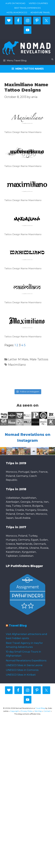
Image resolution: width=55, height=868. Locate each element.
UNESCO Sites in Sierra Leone (24, 665)
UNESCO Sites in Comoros (22, 670)
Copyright (15, 711)
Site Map (38, 711)
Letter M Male (18, 359)
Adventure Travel (40, 12)
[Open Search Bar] (52, 59)
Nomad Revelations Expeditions (26, 660)
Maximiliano (17, 365)
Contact (47, 711)
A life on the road (15, 3)
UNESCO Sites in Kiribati (21, 675)
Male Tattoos (39, 359)
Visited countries (38, 3)
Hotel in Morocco (17, 12)
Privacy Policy (27, 711)
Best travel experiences (28, 8)
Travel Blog (18, 625)
